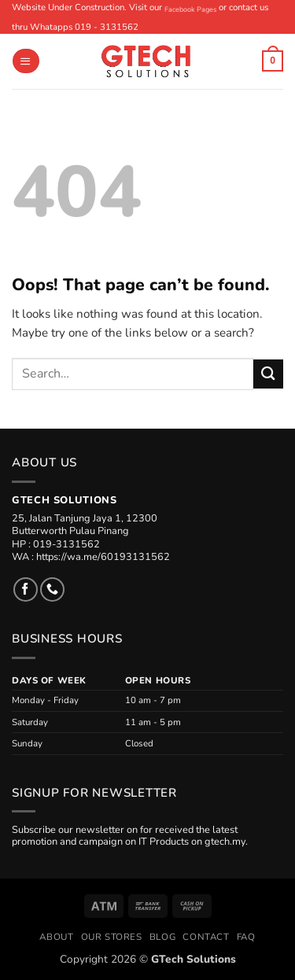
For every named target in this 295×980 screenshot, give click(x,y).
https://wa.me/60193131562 (103, 557)
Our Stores (112, 937)
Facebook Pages (190, 9)
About (56, 937)
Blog (162, 937)
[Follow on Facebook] (26, 589)
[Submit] (268, 374)
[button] (26, 61)
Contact (206, 937)
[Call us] (52, 589)
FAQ (246, 937)
